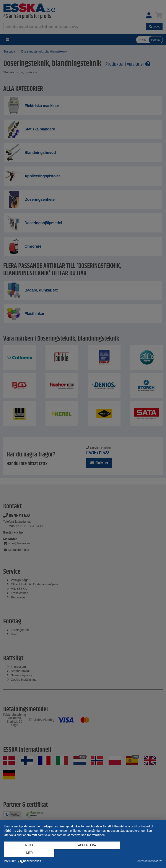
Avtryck (141, 861)
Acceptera (83, 853)
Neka (28, 853)
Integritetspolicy (154, 861)
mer (138, 853)
